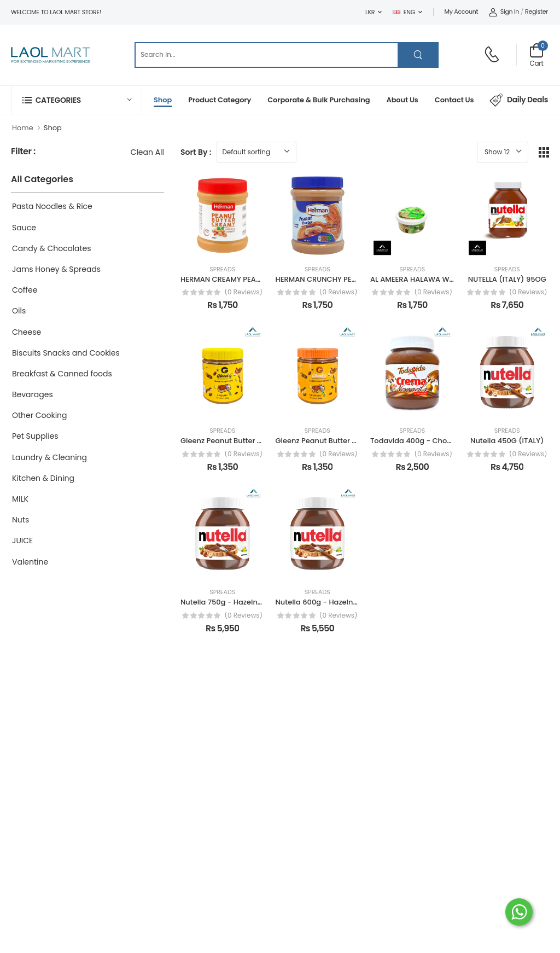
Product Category (220, 100)
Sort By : (196, 152)
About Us (402, 100)
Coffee (25, 290)
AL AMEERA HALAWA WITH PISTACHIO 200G (445, 279)
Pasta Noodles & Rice (52, 206)
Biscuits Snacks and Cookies (66, 353)
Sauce (24, 228)
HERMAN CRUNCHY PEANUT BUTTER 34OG (348, 279)
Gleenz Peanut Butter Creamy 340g (243, 441)
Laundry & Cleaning (49, 457)
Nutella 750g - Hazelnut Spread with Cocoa (258, 602)
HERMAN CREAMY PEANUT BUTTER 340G (249, 279)
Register (536, 11)
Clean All (147, 152)
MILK (20, 499)
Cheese (27, 332)
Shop (163, 100)
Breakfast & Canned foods (62, 374)
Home (23, 128)
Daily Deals (519, 100)
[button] (77, 100)
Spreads (222, 269)
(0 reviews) (243, 292)
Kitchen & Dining (43, 478)
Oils (19, 311)
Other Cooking (40, 415)
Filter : (23, 152)
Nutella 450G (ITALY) (507, 441)
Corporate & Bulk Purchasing (319, 100)
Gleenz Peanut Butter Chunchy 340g (340, 441)
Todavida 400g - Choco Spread (427, 441)
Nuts (21, 520)
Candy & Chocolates (52, 248)
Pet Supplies (35, 436)
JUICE (22, 541)
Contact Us (454, 100)
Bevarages (33, 394)
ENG (404, 12)
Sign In (504, 11)
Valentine (30, 562)
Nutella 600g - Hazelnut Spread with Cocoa (353, 602)
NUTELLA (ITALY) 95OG (507, 279)
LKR (370, 12)
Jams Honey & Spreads (56, 269)
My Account (462, 11)
